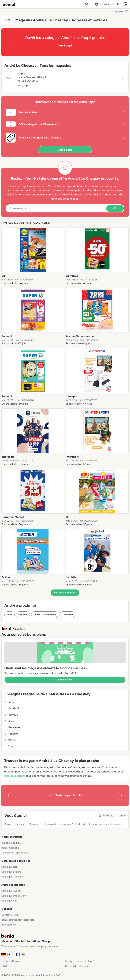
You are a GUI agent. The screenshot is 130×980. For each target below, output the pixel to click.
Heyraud (11, 715)
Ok (115, 208)
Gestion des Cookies (76, 966)
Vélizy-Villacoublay (45, 615)
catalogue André (14, 776)
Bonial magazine (10, 848)
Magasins (34, 824)
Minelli (10, 740)
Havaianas (12, 727)
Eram (9, 702)
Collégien (67, 615)
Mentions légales (11, 961)
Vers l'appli (65, 45)
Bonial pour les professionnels (18, 920)
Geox (9, 721)
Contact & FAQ (10, 915)
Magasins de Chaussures (57, 824)
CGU (4, 966)
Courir (10, 746)
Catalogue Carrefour (13, 877)
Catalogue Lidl (9, 867)
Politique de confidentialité (80, 961)
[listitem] (33, 256)
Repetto (11, 734)
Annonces (122, 12)
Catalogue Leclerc (11, 872)
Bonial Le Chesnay (14, 824)
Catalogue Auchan (11, 891)
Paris (10, 615)
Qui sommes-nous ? (12, 843)
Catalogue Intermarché (14, 896)
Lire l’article (65, 680)
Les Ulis (23, 615)
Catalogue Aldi (9, 901)
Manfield (12, 708)
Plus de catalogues (65, 593)
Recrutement (9, 925)
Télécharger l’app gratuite (15, 853)
